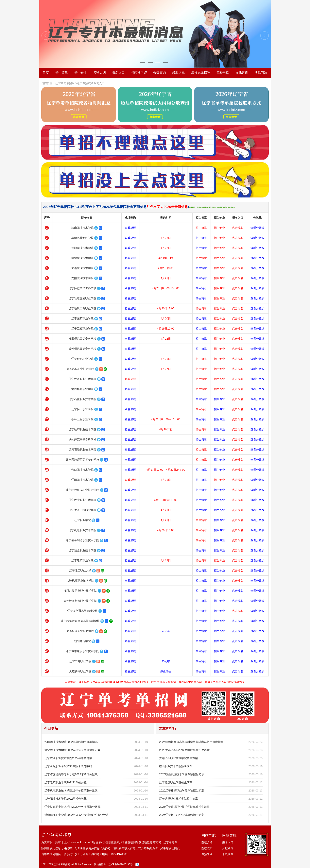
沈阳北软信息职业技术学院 (80, 591)
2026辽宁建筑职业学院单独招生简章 (182, 791)
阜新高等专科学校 (82, 238)
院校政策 (207, 848)
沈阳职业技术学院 (82, 278)
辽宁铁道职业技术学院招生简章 (179, 799)
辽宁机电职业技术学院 (82, 530)
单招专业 (207, 854)
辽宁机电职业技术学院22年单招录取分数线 (71, 791)
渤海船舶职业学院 (82, 389)
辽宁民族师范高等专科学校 (82, 460)
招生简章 (61, 73)
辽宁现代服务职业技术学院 (82, 490)
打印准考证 (139, 73)
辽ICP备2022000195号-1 (121, 864)
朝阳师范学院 (82, 641)
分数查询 (160, 73)
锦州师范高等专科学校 (82, 349)
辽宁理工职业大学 (80, 570)
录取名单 (179, 73)
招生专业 (80, 73)
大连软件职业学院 (80, 671)
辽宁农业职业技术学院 (82, 500)
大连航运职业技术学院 (80, 631)
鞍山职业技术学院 (82, 228)
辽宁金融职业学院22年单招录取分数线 (68, 766)
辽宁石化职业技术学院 (82, 399)
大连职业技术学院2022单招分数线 (66, 799)
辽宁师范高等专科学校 (82, 288)
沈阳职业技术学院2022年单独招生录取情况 (71, 742)
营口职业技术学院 (82, 470)
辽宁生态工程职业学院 (82, 510)
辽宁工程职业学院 (82, 329)
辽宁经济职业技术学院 (82, 429)
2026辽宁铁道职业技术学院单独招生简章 (184, 807)
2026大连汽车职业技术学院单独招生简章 (184, 750)
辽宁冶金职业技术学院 (82, 550)
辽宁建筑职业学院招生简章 (176, 782)
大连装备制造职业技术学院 (80, 601)
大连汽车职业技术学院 (80, 369)
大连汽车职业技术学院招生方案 (179, 758)
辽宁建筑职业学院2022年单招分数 (66, 782)
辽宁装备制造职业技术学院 (82, 540)
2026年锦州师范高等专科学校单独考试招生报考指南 (191, 742)
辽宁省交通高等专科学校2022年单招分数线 (71, 774)
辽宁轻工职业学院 (82, 409)
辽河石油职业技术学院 (82, 450)
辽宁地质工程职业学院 (82, 308)
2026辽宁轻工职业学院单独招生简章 (182, 815)
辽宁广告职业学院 (80, 661)
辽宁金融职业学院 (82, 359)
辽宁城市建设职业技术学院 (82, 651)
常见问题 (261, 73)
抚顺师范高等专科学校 (82, 339)
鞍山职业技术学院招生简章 (176, 766)
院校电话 (223, 73)
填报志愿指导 (201, 73)
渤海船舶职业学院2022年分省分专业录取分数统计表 (77, 815)
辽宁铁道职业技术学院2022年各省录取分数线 (72, 807)
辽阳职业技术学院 (82, 480)
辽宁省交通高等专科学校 (82, 611)
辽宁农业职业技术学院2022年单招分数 (68, 758)
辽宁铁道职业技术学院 (82, 379)
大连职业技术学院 (82, 268)
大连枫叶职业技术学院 (80, 581)
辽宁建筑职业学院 (82, 560)
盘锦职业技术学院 (82, 258)
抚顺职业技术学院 (82, 248)
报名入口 (118, 73)
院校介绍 (207, 842)
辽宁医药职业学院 (82, 318)
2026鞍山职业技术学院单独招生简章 (182, 774)
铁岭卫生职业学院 (82, 419)
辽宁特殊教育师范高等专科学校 (80, 621)
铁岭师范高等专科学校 (82, 439)
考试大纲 (99, 73)
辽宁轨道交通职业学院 (82, 298)
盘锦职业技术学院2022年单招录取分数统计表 (72, 750)
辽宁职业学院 (82, 520)
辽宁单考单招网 (65, 83)
